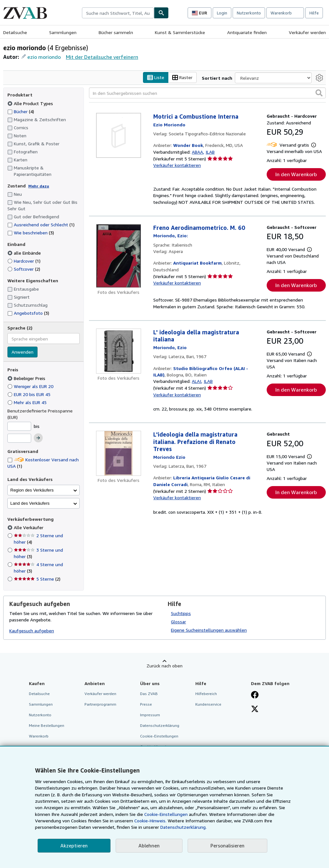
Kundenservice (208, 704)
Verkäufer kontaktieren (177, 165)
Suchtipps (181, 613)
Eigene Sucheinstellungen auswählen (209, 630)
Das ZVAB (149, 694)
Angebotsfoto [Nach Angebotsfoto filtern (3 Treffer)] (28, 313)
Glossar (178, 622)
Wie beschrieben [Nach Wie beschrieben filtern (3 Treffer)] (31, 233)
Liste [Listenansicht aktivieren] (156, 78)
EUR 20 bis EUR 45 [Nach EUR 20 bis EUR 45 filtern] (30, 394)
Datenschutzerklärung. (183, 827)
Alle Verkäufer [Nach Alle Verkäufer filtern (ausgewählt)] (29, 528)
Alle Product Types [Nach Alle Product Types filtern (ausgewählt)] (31, 103)
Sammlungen (63, 32)
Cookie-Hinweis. (150, 821)
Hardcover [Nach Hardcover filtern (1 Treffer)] (24, 261)
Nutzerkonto (249, 13)
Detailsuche (15, 32)
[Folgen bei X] (255, 710)
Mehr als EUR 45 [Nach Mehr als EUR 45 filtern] (28, 402)
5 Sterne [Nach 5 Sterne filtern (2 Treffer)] (37, 579)
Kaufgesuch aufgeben (32, 631)
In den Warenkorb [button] (296, 175)
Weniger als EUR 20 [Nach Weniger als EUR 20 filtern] (31, 386)
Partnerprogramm (100, 704)
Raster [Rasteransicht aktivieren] (182, 78)
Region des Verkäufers (32, 490)
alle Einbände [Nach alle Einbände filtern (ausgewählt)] (25, 253)
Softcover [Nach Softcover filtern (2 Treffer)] (24, 269)
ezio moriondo (44, 57)
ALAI (196, 381)
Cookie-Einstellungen (166, 814)
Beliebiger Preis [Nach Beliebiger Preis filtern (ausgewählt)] (27, 378)
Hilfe (314, 13)
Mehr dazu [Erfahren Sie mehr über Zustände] (39, 186)
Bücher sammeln (116, 32)
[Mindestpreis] (19, 426)
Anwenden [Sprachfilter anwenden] (22, 352)
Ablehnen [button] (149, 845)
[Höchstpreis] (19, 439)
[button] (319, 93)
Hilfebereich (206, 694)
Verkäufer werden (307, 32)
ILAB (210, 152)
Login (222, 13)
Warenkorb (39, 736)
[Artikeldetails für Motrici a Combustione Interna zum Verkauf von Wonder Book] (119, 136)
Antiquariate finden (247, 32)
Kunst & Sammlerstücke (180, 32)
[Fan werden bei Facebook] (255, 695)
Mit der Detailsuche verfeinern (102, 57)
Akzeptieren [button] (74, 845)
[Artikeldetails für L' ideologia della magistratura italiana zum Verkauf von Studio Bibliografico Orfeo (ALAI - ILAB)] (119, 351)
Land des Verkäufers (30, 503)
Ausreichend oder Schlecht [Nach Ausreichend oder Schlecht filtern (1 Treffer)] (41, 225)
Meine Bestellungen (47, 726)
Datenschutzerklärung (160, 726)
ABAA (197, 152)
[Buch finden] (161, 13)
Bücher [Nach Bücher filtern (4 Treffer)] (21, 111)
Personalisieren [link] (227, 845)
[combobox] (118, 13)
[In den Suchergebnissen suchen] (207, 93)
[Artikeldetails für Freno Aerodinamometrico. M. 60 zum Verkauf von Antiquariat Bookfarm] (119, 256)
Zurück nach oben (164, 666)
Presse (146, 704)
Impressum (150, 715)
